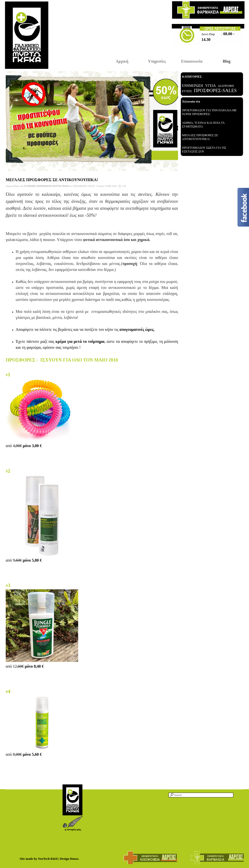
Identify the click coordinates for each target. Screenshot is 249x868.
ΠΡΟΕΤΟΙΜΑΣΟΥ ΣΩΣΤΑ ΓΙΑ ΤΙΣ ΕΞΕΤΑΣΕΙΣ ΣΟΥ (204, 150)
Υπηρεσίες (157, 61)
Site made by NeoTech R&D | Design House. (49, 859)
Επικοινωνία (192, 61)
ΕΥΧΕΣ (187, 91)
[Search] (201, 795)
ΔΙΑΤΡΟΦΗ (226, 86)
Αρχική (122, 61)
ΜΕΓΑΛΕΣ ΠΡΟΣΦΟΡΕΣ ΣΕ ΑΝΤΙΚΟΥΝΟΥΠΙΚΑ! (200, 137)
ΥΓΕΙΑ (211, 86)
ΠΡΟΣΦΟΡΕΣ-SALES (215, 90)
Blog (226, 61)
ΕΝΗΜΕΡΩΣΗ (193, 86)
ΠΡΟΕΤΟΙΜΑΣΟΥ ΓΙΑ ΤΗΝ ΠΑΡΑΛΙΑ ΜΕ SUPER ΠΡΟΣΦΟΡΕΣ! (209, 112)
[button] (73, 818)
